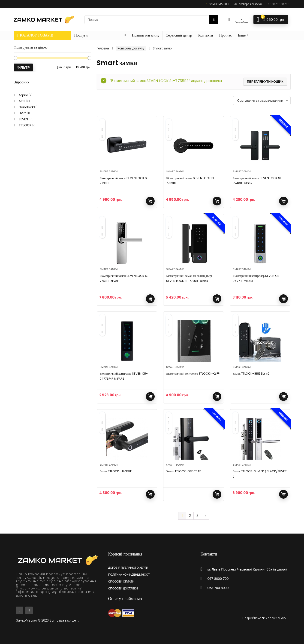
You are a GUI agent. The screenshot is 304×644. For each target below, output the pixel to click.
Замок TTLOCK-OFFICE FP (184, 471)
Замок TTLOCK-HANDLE (116, 471)
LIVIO (23, 113)
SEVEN (23, 119)
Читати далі (283, 397)
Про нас (226, 35)
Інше (242, 35)
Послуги (81, 35)
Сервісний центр (179, 35)
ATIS (22, 101)
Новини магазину (146, 35)
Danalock (26, 107)
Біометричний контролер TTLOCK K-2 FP (193, 374)
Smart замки (109, 171)
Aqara (23, 95)
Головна (103, 48)
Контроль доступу (131, 48)
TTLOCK (25, 125)
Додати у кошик (150, 201)
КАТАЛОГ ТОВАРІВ (35, 35)
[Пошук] (214, 20)
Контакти (206, 35)
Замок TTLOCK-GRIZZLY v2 (251, 374)
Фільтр (23, 67)
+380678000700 (278, 4)
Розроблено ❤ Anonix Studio (264, 618)
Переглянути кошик (265, 82)
